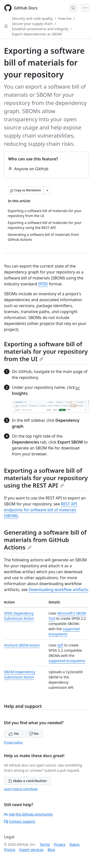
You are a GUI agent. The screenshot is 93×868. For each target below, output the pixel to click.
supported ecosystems (67, 661)
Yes (14, 733)
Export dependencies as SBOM (37, 34)
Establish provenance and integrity (40, 29)
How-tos (65, 18)
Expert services (31, 850)
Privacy (60, 844)
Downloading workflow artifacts (58, 590)
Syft (60, 645)
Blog (51, 850)
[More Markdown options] (47, 190)
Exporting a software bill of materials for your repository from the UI (46, 351)
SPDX (43, 284)
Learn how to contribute (21, 789)
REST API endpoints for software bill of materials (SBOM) (41, 510)
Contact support (20, 821)
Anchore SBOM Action (22, 645)
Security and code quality (32, 18)
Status (75, 844)
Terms (45, 844)
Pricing (10, 850)
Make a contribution (27, 781)
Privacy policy (13, 742)
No (34, 733)
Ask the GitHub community (28, 814)
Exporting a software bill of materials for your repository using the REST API (46, 478)
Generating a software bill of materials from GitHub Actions (45, 540)
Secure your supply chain (32, 24)
